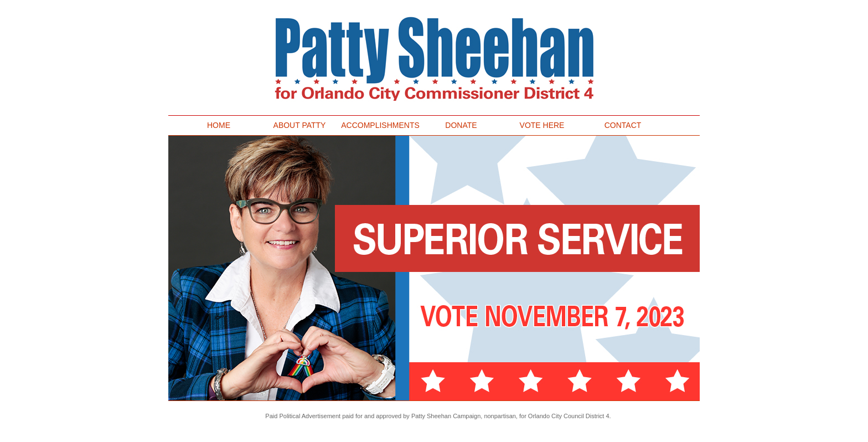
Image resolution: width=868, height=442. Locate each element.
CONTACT (623, 125)
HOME (219, 125)
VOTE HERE (542, 125)
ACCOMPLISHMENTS (383, 125)
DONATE (461, 125)
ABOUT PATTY (300, 125)
